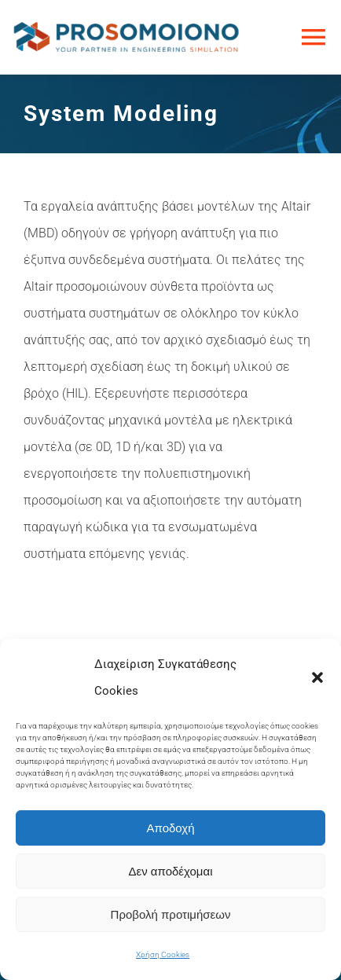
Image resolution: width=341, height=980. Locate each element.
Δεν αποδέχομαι (170, 871)
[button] (317, 677)
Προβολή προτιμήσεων (171, 914)
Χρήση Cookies (163, 954)
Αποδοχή (171, 828)
